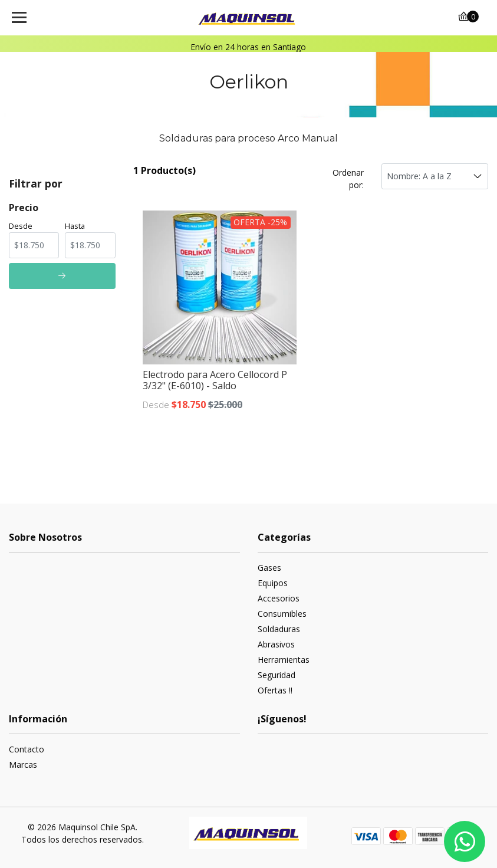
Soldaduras (279, 629)
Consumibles (282, 614)
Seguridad (277, 675)
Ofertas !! (275, 690)
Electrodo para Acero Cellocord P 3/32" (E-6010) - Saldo (215, 380)
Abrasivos (276, 644)
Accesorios (279, 598)
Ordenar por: (348, 179)
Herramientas (284, 660)
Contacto (27, 749)
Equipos (273, 583)
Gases (269, 568)
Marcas (23, 765)
